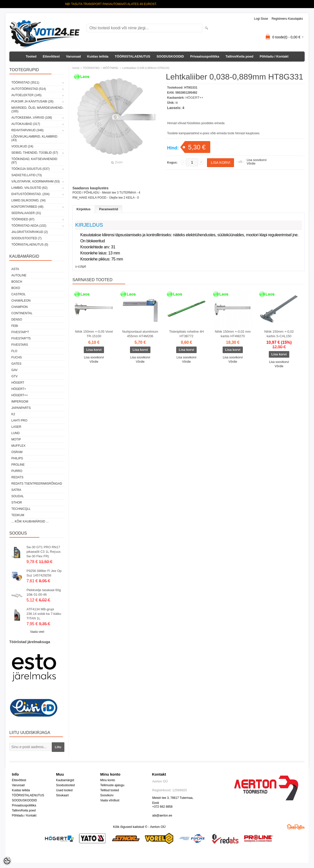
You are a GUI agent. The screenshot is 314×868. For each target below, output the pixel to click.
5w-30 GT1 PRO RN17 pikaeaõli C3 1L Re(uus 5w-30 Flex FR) (44, 552)
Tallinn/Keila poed (239, 56)
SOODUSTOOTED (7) (27, 238)
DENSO (17, 320)
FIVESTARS (20, 345)
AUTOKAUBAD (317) (26, 124)
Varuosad (74, 56)
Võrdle (251, 164)
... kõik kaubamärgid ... (30, 521)
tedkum (18, 515)
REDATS (17, 477)
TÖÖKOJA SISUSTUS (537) (30, 169)
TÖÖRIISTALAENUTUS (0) (30, 245)
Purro (17, 471)
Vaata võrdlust (110, 800)
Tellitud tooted (110, 790)
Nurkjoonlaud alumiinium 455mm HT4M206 (140, 334)
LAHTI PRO (19, 420)
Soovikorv (107, 795)
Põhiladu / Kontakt (274, 56)
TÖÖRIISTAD (91, 68)
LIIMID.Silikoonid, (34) (28, 200)
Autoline (19, 275)
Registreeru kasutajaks (287, 19)
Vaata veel (37, 632)
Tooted (31, 56)
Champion (20, 307)
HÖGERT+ (19, 389)
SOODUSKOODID (170, 56)
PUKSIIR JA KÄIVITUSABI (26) (32, 101)
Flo (14, 351)
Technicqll (21, 509)
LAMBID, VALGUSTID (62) (29, 188)
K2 (13, 414)
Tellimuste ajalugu (112, 785)
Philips (17, 458)
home (76, 68)
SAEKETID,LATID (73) (27, 175)
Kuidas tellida (98, 56)
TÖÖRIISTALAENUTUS (133, 56)
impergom (20, 402)
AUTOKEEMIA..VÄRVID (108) (32, 118)
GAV (14, 370)
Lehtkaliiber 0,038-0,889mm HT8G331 (146, 68)
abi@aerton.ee (162, 816)
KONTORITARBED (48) (27, 207)
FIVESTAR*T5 (21, 338)
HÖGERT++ (20, 395)
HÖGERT (18, 383)
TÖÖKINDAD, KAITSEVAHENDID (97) (34, 161)
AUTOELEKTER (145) (26, 95)
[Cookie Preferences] (7, 861)
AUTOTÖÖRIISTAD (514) (29, 89)
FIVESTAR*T (20, 332)
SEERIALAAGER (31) (26, 213)
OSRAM (17, 452)
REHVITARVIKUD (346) (28, 130)
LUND (16, 433)
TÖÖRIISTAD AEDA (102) (29, 226)
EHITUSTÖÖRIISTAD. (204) (30, 194)
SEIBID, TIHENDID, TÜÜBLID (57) (35, 153)
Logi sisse (261, 19)
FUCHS (17, 357)
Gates (16, 364)
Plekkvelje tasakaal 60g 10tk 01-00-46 (44, 592)
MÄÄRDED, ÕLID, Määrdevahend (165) (37, 110)
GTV (15, 376)
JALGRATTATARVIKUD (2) (30, 232)
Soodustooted (65, 785)
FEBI (15, 326)
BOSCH (17, 282)
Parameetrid (109, 209)
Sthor (17, 503)
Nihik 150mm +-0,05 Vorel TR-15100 (94, 334)
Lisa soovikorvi (257, 160)
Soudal (18, 496)
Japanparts (21, 408)
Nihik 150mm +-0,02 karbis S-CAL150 (279, 334)
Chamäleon (21, 301)
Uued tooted (64, 790)
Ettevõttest (51, 56)
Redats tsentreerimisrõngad (37, 484)
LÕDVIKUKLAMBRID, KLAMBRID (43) (34, 138)
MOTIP (16, 439)
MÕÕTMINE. (111, 68)
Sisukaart (62, 795)
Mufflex (18, 446)
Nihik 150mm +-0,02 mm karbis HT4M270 (233, 334)
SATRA (16, 490)
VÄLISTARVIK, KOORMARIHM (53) (36, 181)
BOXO (16, 288)
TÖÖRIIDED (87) (23, 219)
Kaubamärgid (65, 780)
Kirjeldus (84, 209)
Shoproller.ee (296, 827)
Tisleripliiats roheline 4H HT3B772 (187, 334)
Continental (22, 313)
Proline (18, 465)
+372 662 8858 (162, 807)
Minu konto (108, 780)
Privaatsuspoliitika (205, 56)
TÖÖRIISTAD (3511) (25, 83)
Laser (16, 427)
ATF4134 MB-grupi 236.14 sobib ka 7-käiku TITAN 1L (44, 614)
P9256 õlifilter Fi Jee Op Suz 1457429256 (44, 573)
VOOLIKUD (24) (22, 146)
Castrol (19, 294)
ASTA (15, 269)
